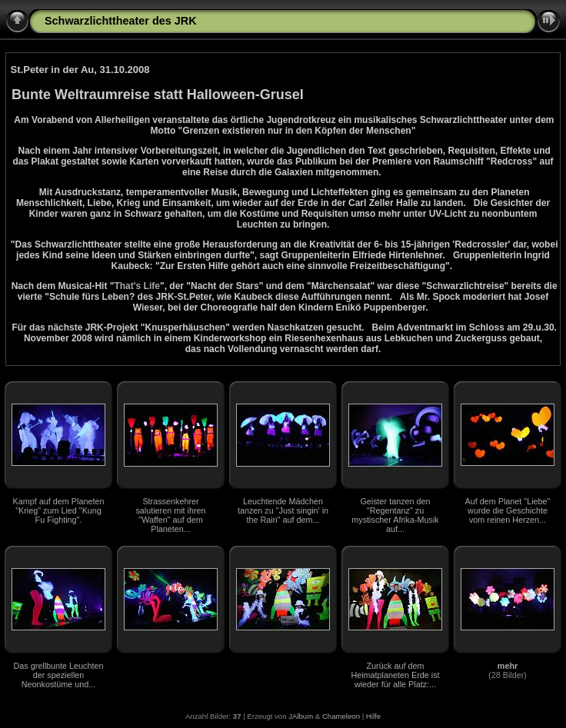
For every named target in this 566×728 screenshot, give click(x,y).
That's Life (137, 286)
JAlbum (301, 716)
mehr (508, 666)
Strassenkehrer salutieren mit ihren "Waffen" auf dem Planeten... (170, 515)
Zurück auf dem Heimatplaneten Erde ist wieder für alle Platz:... (395, 675)
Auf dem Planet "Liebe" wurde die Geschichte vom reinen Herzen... (508, 510)
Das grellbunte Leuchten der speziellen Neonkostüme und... (58, 675)
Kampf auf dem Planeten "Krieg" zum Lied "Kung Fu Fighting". (59, 510)
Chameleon (341, 716)
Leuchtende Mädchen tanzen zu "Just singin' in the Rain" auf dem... (283, 510)
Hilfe (373, 716)
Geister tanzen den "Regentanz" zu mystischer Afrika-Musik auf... (395, 515)
